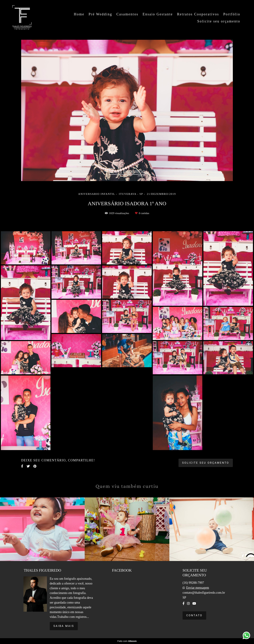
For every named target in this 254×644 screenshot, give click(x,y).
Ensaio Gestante (158, 14)
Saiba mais (64, 626)
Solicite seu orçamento (219, 21)
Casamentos (127, 14)
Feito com (127, 641)
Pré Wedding (100, 14)
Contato (194, 615)
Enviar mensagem (197, 588)
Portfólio (232, 14)
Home (79, 14)
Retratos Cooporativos (198, 14)
